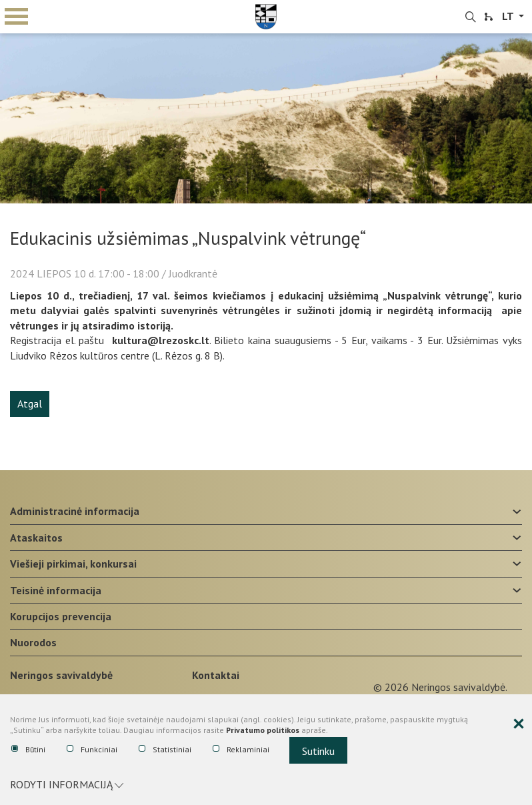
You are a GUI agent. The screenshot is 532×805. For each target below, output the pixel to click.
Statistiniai (165, 750)
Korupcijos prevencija (61, 616)
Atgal (30, 404)
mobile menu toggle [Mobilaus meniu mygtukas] (16, 16)
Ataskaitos (36, 538)
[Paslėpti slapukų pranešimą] (519, 724)
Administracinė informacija (75, 511)
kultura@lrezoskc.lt (161, 340)
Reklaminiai (241, 750)
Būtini (28, 750)
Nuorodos (33, 642)
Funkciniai (92, 750)
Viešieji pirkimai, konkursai (73, 564)
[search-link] (471, 17)
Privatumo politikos (263, 731)
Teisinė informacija (56, 590)
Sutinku (318, 751)
